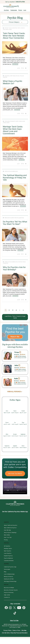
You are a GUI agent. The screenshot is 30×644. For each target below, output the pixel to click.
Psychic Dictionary (9, 592)
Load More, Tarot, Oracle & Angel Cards (15, 317)
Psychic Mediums (8, 558)
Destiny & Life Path (9, 579)
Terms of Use (16, 630)
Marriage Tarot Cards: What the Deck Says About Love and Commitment (13, 130)
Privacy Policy (7, 630)
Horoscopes (7, 569)
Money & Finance (8, 576)
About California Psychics (11, 525)
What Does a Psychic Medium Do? (13, 82)
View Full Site (14, 621)
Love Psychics (8, 553)
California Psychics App (10, 567)
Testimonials (14, 10)
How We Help (7, 530)
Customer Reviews (9, 561)
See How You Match (15, 473)
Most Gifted (7, 535)
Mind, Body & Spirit (9, 218)
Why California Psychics (10, 528)
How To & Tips (8, 537)
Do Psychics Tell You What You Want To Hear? (15, 223)
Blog (5, 572)
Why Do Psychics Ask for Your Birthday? (14, 268)
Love (25, 10)
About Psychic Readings (10, 532)
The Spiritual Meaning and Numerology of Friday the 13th (15, 178)
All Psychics (7, 546)
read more (15, 64)
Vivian (17, 352)
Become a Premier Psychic (11, 590)
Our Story (6, 10)
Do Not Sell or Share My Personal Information (15, 633)
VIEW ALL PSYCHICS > (15, 392)
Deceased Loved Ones (10, 76)
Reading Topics (8, 548)
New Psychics (8, 551)
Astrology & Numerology (11, 171)
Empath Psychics (8, 556)
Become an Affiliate (9, 588)
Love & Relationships (10, 121)
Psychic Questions (19, 218)
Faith (16, 379)
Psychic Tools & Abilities (11, 28)
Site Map (24, 630)
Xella (16, 365)
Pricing (20, 10)
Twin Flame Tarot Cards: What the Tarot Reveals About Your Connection (14, 36)
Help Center (7, 595)
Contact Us (7, 597)
